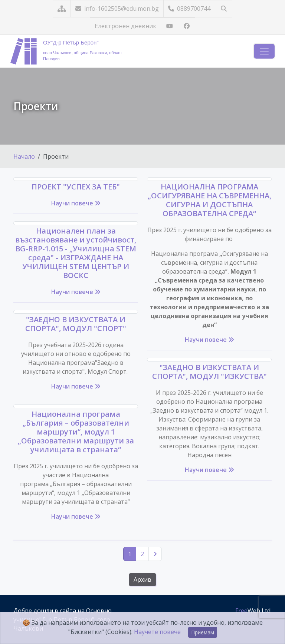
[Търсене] (224, 9)
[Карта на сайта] (62, 9)
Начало (24, 156)
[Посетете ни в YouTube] (169, 26)
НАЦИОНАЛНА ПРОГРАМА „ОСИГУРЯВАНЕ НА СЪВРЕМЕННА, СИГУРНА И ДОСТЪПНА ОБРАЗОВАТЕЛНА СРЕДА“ (209, 200)
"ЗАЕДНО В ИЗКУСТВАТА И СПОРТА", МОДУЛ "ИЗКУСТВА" (209, 372)
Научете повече (157, 632)
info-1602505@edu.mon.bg (117, 9)
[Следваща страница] (155, 554)
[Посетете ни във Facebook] (186, 26)
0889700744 (189, 9)
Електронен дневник (125, 26)
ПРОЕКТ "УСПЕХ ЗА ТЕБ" (76, 187)
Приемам (203, 632)
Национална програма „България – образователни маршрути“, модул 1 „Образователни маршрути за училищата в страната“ (76, 432)
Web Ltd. (253, 611)
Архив (142, 579)
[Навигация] (264, 51)
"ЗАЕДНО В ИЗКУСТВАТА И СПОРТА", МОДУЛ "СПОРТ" (76, 324)
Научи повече (76, 203)
